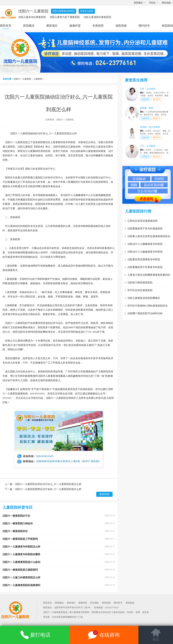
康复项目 (52, 26)
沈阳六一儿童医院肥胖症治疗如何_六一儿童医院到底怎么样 (48, 489)
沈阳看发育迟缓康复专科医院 (144, 259)
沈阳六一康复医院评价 (15, 531)
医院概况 (138, 3)
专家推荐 (98, 26)
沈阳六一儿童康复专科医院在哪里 (21, 554)
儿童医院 (38, 79)
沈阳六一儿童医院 (22, 79)
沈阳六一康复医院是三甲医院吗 (20, 539)
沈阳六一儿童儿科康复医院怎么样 (21, 577)
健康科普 (75, 26)
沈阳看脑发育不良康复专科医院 (145, 267)
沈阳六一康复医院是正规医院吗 (20, 570)
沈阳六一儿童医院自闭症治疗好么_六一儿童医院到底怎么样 (48, 484)
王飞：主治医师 (148, 146)
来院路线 (167, 26)
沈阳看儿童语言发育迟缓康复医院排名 (149, 236)
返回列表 (104, 494)
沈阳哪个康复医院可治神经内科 (145, 313)
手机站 (152, 3)
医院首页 (6, 26)
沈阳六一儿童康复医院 (54, 612)
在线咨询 (145, 99)
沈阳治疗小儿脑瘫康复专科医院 (145, 244)
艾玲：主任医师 (148, 89)
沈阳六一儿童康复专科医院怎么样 (21, 547)
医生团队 (95, 603)
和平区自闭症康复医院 (140, 290)
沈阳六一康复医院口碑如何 (18, 523)
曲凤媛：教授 (147, 108)
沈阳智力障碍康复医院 (140, 283)
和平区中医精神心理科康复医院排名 (148, 306)
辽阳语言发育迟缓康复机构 (142, 221)
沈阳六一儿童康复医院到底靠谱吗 (21, 585)
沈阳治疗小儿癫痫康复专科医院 (145, 252)
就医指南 (121, 26)
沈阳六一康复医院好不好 (16, 516)
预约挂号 (144, 26)
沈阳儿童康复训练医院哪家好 (144, 298)
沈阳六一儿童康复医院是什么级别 (21, 562)
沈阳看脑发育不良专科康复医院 (145, 229)
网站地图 (166, 3)
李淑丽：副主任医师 (150, 127)
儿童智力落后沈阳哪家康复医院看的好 (149, 275)
